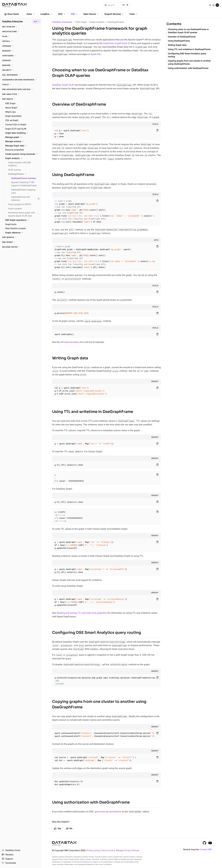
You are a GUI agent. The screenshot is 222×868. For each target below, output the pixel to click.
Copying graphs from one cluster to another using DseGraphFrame (99, 704)
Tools (134, 14)
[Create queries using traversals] (22, 154)
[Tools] (21, 85)
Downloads (9, 863)
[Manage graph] (22, 137)
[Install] (21, 41)
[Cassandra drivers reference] (21, 80)
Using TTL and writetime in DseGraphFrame (93, 412)
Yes (57, 829)
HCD (62, 14)
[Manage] (21, 65)
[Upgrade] (21, 46)
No (69, 829)
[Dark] (214, 5)
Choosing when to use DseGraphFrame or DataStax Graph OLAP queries (100, 73)
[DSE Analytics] (21, 94)
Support (7, 859)
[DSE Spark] (21, 242)
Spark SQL (96, 54)
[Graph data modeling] (22, 133)
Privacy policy (93, 851)
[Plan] (21, 36)
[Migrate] (21, 51)
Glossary (8, 855)
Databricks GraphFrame (115, 43)
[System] (217, 5)
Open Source (91, 14)
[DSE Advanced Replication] (21, 89)
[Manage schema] (22, 142)
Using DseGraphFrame (73, 175)
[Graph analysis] (22, 158)
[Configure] (21, 56)
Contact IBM (206, 850)
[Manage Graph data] (22, 146)
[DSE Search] (21, 237)
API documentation (70, 342)
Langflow (47, 14)
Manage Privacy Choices (128, 851)
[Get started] (21, 27)
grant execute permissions (108, 812)
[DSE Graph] (21, 99)
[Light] (210, 5)
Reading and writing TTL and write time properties (82, 613)
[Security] (21, 70)
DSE (74, 14)
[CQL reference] (21, 75)
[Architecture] (21, 32)
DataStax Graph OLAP (63, 85)
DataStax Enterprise (62, 22)
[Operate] (21, 61)
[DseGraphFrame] (24, 174)
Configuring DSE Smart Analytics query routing (97, 633)
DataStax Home (11, 850)
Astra (31, 14)
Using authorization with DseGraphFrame (91, 802)
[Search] (117, 5)
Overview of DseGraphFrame (79, 104)
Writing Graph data (70, 358)
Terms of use (108, 851)
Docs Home (11, 14)
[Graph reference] (22, 233)
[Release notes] (21, 247)
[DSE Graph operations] (22, 220)
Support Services (114, 14)
